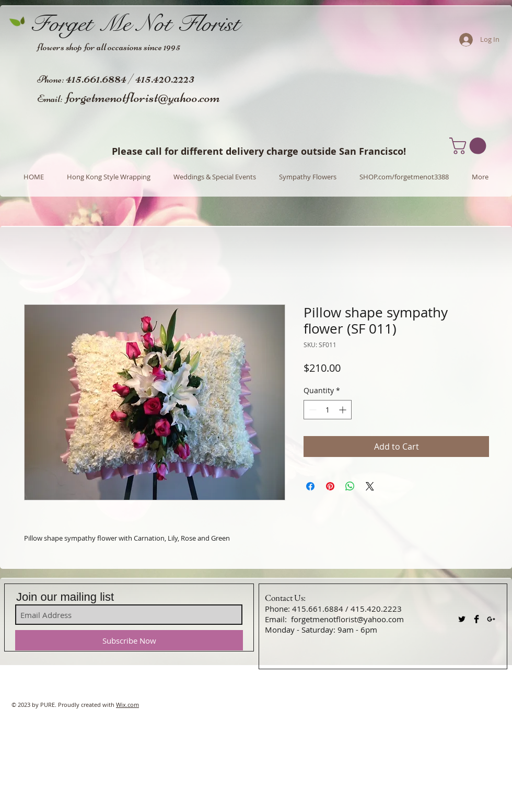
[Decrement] (312, 410)
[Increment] (344, 410)
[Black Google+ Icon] (491, 619)
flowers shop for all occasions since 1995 (109, 47)
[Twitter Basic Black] (462, 619)
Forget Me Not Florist (135, 24)
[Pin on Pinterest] (330, 486)
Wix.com (127, 705)
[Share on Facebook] (310, 486)
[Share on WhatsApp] (350, 486)
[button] (470, 146)
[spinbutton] (328, 410)
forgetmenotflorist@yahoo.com (143, 97)
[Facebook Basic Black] (476, 619)
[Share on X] (370, 486)
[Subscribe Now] (129, 640)
